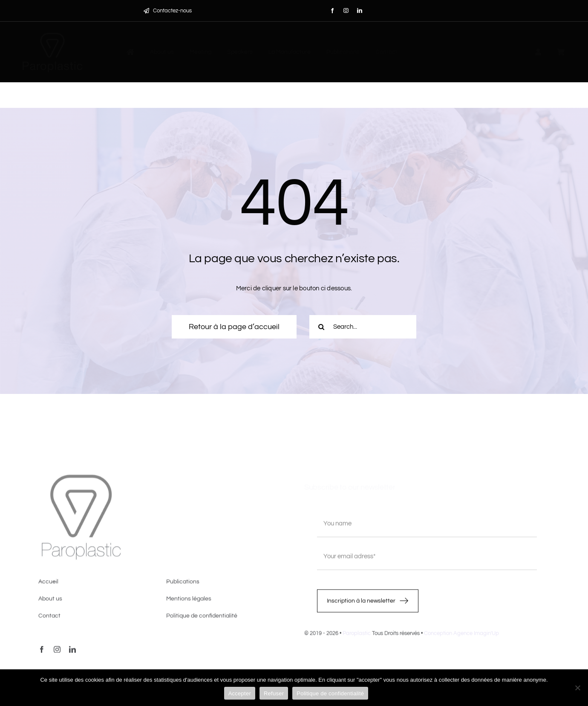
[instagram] (346, 11)
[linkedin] (360, 11)
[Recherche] (321, 327)
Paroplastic (357, 637)
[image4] (81, 480)
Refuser (274, 693)
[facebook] (332, 11)
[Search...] (363, 327)
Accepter (240, 693)
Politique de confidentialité (330, 693)
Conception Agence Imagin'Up (461, 637)
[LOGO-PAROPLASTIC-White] (52, 33)
